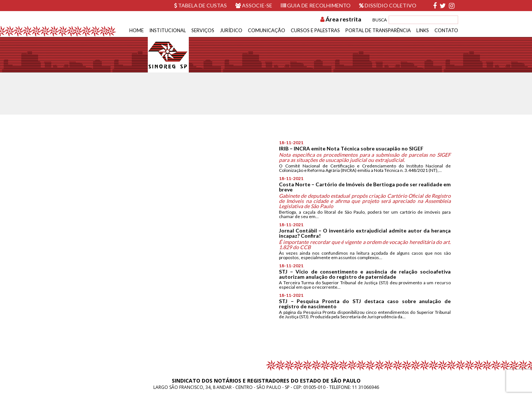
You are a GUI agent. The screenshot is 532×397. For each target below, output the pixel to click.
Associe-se (254, 5)
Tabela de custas (200, 5)
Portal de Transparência (378, 30)
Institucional (168, 30)
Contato (446, 30)
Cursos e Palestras (315, 30)
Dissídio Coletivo (388, 5)
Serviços (203, 30)
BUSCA (380, 20)
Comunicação (267, 30)
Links (423, 30)
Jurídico (231, 30)
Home (137, 30)
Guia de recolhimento (316, 5)
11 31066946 (366, 387)
